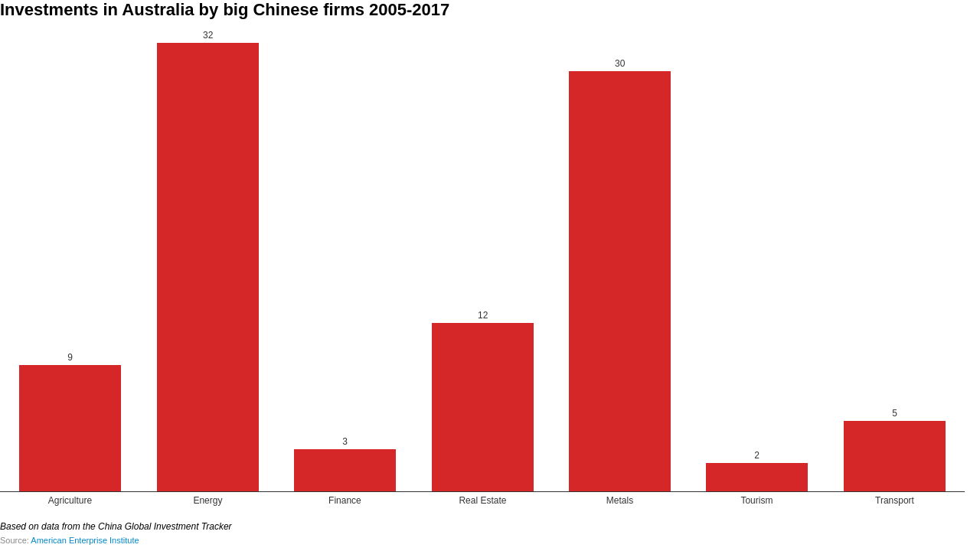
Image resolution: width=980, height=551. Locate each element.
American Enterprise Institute (85, 540)
